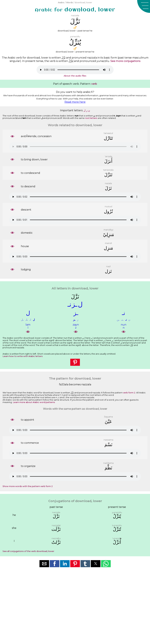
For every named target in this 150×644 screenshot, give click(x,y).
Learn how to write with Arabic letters (23, 356)
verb (94, 84)
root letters (91, 118)
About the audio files (75, 76)
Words (70, 2)
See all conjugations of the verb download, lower (28, 551)
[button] (144, 6)
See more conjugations (125, 61)
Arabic (61, 2)
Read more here (75, 102)
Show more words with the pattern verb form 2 (28, 486)
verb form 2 (129, 393)
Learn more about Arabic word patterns (34, 402)
